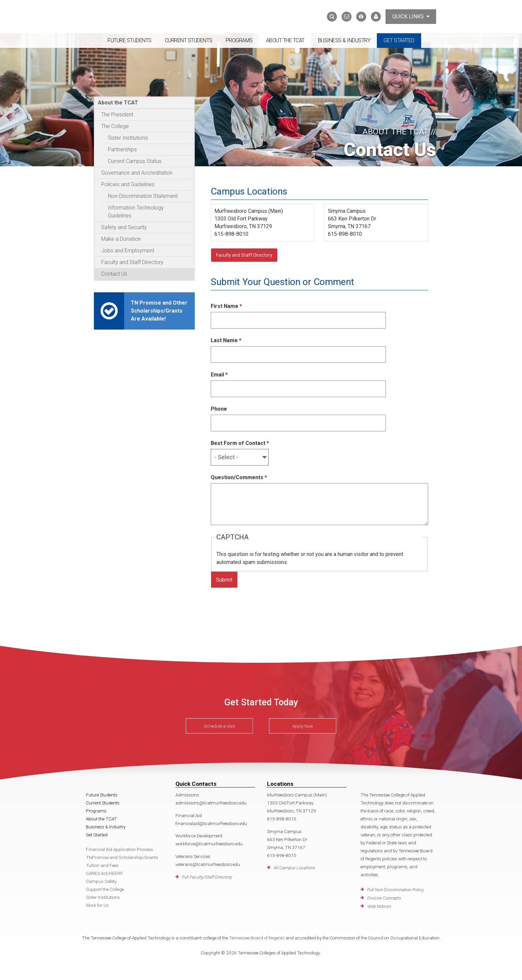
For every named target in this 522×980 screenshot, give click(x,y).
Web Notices (379, 906)
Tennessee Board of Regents (257, 938)
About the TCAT (285, 40)
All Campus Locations (294, 868)
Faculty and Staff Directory (132, 262)
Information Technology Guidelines (136, 212)
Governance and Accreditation (137, 173)
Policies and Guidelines (128, 184)
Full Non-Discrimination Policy (395, 890)
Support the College (105, 889)
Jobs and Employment (128, 251)
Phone (219, 409)
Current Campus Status (135, 161)
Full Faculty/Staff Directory (207, 877)
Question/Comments (239, 477)
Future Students (130, 40)
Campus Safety (101, 881)
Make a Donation (121, 239)
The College (115, 126)
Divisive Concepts (384, 898)
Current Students (189, 40)
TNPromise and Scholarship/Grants (122, 857)
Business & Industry (344, 40)
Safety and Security (124, 227)
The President (117, 115)
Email (219, 375)
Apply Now (303, 726)
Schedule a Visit (219, 726)
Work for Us (97, 905)
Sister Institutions (128, 138)
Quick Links (411, 16)
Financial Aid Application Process (120, 849)
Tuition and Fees (102, 865)
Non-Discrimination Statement (143, 196)
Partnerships (122, 149)
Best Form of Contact (240, 443)
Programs (239, 40)
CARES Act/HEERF (105, 873)
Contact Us (114, 274)
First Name (226, 306)
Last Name (226, 340)
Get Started (399, 40)
